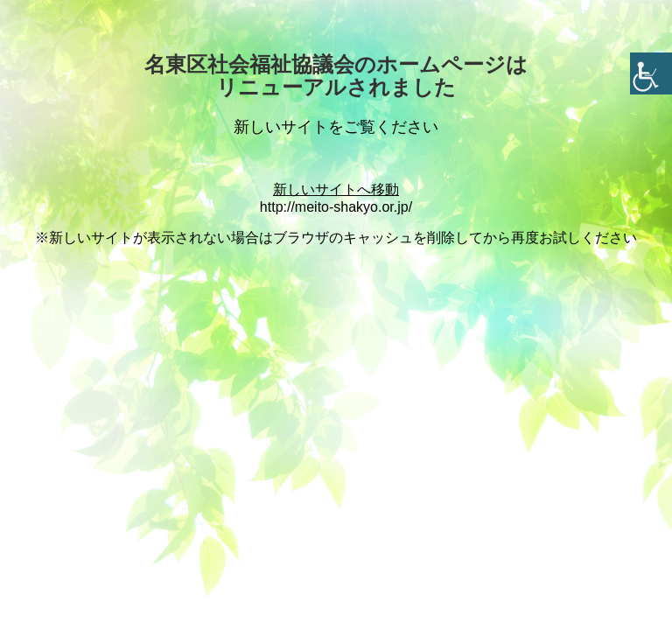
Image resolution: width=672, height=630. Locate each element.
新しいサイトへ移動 (336, 189)
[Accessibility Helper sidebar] (651, 73)
